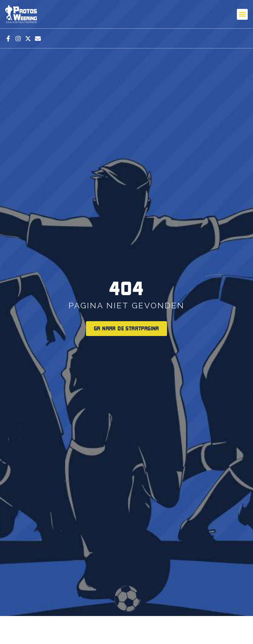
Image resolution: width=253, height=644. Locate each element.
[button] (242, 14)
